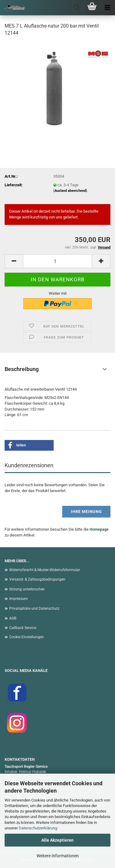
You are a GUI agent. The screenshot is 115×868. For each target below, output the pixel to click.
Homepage (99, 529)
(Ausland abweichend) (70, 191)
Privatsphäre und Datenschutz (34, 608)
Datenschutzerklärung (38, 828)
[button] (14, 261)
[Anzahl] (57, 261)
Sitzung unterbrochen (27, 589)
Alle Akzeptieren (57, 840)
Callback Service (23, 628)
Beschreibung (22, 369)
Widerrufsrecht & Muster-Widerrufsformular (45, 570)
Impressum (19, 599)
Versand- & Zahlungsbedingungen (37, 579)
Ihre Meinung (86, 512)
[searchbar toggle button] (77, 8)
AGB (13, 618)
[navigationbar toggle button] (107, 8)
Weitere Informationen (58, 856)
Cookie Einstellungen (27, 637)
